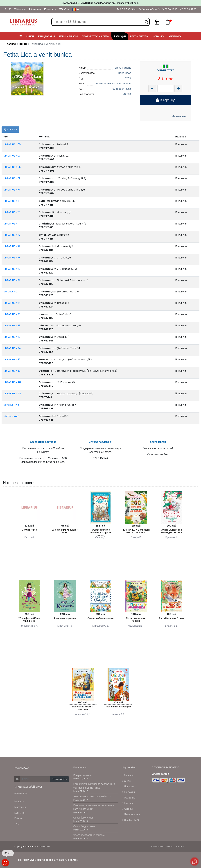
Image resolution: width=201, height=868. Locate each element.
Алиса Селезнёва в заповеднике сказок (172, 531)
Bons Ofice (125, 73)
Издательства (131, 814)
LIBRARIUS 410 (12, 190)
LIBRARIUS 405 (12, 167)
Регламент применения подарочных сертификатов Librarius (94, 786)
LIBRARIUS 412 (12, 212)
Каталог (128, 803)
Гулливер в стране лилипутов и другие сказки (100, 532)
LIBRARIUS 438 (12, 371)
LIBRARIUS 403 (12, 156)
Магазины (35, 9)
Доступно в (179, 116)
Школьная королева (65, 618)
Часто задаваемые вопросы (89, 835)
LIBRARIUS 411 (11, 201)
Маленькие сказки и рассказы (83, 708)
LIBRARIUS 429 (12, 337)
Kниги (23, 44)
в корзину (165, 100)
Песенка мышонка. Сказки (136, 620)
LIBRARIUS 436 (12, 360)
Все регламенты (83, 775)
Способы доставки (84, 826)
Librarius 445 (11, 405)
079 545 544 (22, 793)
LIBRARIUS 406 (12, 144)
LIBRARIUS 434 (12, 348)
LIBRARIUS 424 (12, 303)
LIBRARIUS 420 (12, 269)
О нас (126, 781)
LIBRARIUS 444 (12, 394)
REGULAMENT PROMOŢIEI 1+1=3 (92, 797)
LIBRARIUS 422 (12, 280)
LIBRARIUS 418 (12, 246)
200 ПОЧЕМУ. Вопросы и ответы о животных (136, 531)
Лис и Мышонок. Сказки (172, 618)
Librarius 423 (11, 292)
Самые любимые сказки (101, 618)
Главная (11, 44)
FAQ (17, 824)
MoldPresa (44, 847)
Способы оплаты (83, 818)
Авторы (128, 809)
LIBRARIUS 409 (12, 178)
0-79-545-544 (126, 9)
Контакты (50, 9)
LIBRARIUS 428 (12, 326)
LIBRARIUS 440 (12, 382)
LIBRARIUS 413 (12, 224)
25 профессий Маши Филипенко (29, 620)
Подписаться (59, 779)
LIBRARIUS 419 (12, 258)
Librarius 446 (11, 416)
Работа (64, 9)
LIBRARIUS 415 (12, 235)
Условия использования (162, 847)
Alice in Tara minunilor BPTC (65, 531)
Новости (20, 9)
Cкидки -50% (131, 820)
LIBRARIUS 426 (12, 314)
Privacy (180, 847)
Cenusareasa (29, 530)
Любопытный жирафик (118, 707)
